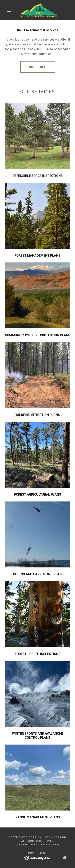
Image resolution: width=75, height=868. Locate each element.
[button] (9, 10)
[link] (38, 10)
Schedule (38, 67)
